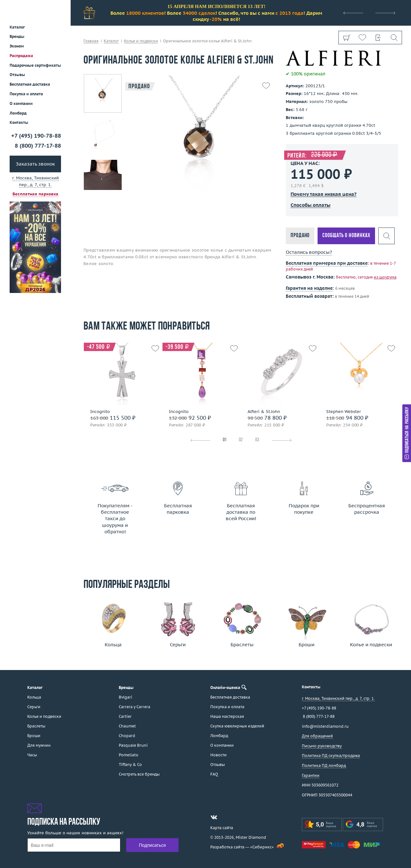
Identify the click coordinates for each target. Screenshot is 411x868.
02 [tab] (241, 440)
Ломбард (18, 113)
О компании (21, 103)
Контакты (19, 122)
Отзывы (17, 75)
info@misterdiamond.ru (325, 726)
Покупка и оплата (26, 94)
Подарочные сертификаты (35, 65)
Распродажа (21, 56)
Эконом (17, 46)
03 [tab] (257, 440)
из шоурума (385, 277)
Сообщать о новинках (346, 236)
